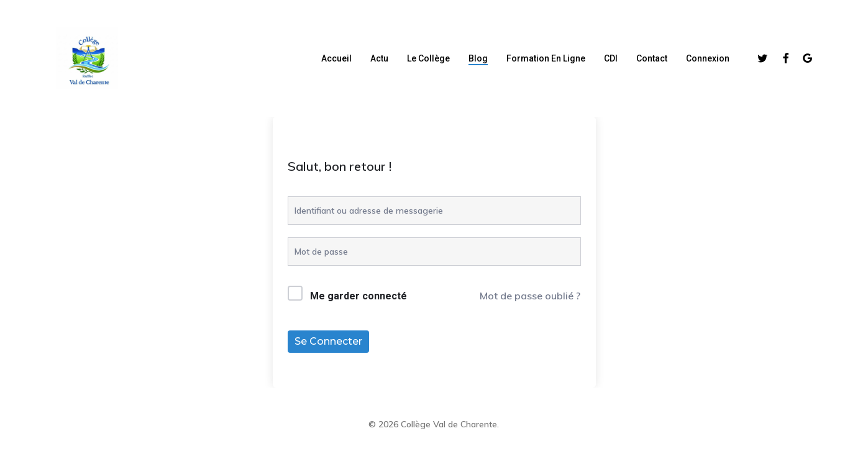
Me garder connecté (359, 296)
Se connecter (328, 341)
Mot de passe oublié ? (530, 296)
